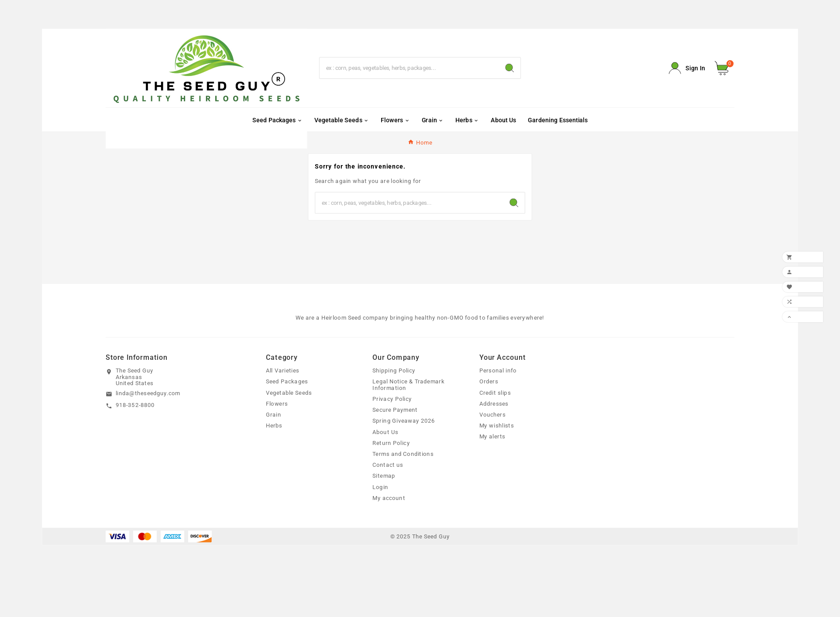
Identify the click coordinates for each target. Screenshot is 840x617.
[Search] (410, 68)
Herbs (274, 426)
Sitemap (384, 476)
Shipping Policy (394, 371)
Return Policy (391, 443)
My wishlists (497, 426)
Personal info (498, 371)
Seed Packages (287, 382)
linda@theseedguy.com (148, 393)
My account (389, 498)
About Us (385, 432)
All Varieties (283, 371)
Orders (489, 382)
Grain (274, 415)
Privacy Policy (392, 399)
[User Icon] (687, 68)
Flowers (277, 403)
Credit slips (495, 393)
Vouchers (492, 415)
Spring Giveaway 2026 (404, 421)
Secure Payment (395, 410)
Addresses (494, 403)
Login (380, 487)
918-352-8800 (135, 405)
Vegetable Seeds (289, 393)
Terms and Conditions (403, 454)
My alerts (492, 437)
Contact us (388, 465)
